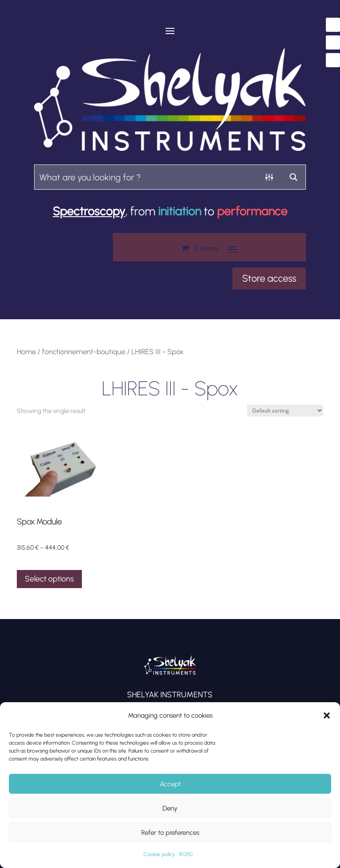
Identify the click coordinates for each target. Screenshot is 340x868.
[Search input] (146, 177)
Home (26, 352)
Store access (269, 278)
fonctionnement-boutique (84, 352)
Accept (170, 784)
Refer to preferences (170, 833)
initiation (180, 211)
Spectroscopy (89, 211)
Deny (170, 808)
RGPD (186, 854)
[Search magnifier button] (293, 177)
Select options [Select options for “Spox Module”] (49, 579)
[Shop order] (285, 411)
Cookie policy (159, 854)
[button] (327, 715)
